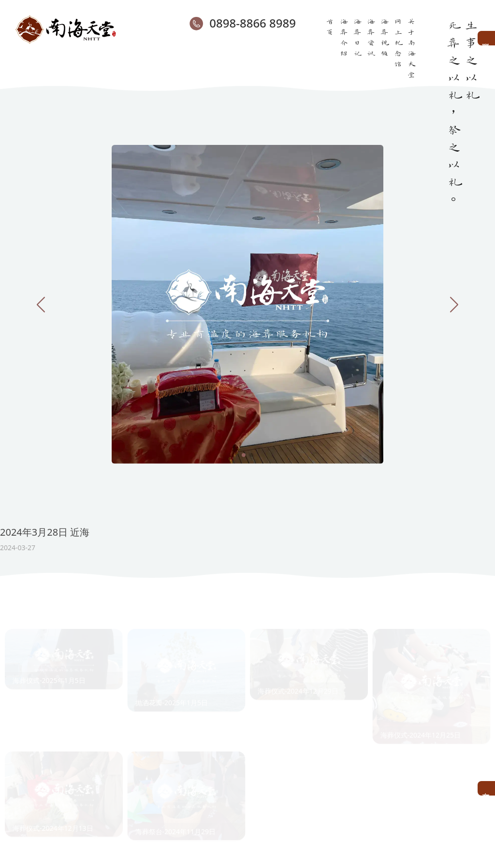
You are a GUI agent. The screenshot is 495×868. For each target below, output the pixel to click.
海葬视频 (384, 37)
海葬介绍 (344, 37)
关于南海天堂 (411, 47)
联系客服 (486, 38)
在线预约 (486, 788)
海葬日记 (357, 37)
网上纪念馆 (398, 42)
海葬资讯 (371, 37)
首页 (330, 26)
